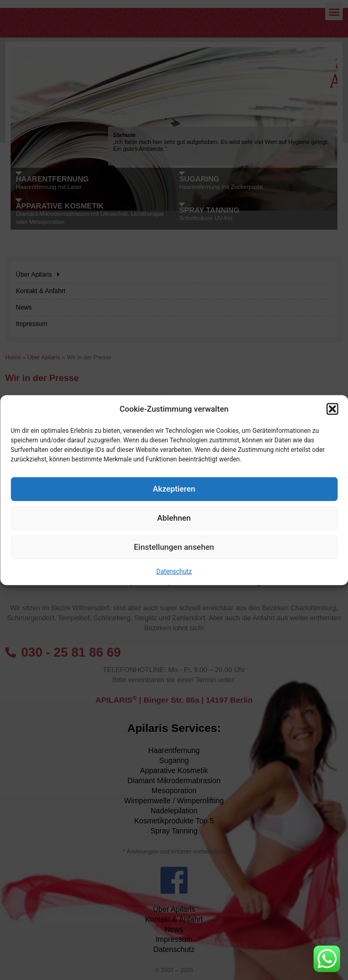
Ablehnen (174, 518)
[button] (332, 409)
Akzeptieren (174, 489)
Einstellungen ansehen (174, 547)
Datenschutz (174, 571)
